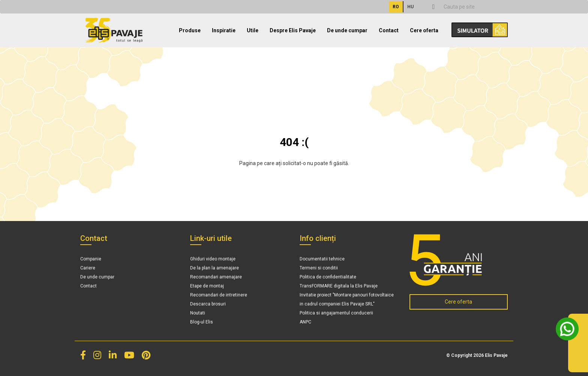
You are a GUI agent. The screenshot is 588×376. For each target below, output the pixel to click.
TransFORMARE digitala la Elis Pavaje (339, 286)
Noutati (198, 313)
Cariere (88, 268)
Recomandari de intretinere (219, 295)
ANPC (305, 322)
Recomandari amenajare (216, 277)
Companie (91, 259)
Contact (389, 30)
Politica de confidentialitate (328, 277)
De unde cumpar (347, 30)
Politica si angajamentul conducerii (336, 313)
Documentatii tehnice (322, 259)
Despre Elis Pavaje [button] (293, 30)
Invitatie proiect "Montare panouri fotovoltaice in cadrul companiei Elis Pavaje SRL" (347, 299)
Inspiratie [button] (224, 30)
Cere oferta (424, 30)
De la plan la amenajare (214, 268)
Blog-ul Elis (202, 322)
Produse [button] (190, 30)
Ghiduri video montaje (213, 259)
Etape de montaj (207, 286)
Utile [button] (253, 30)
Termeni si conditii (319, 268)
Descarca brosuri (208, 304)
